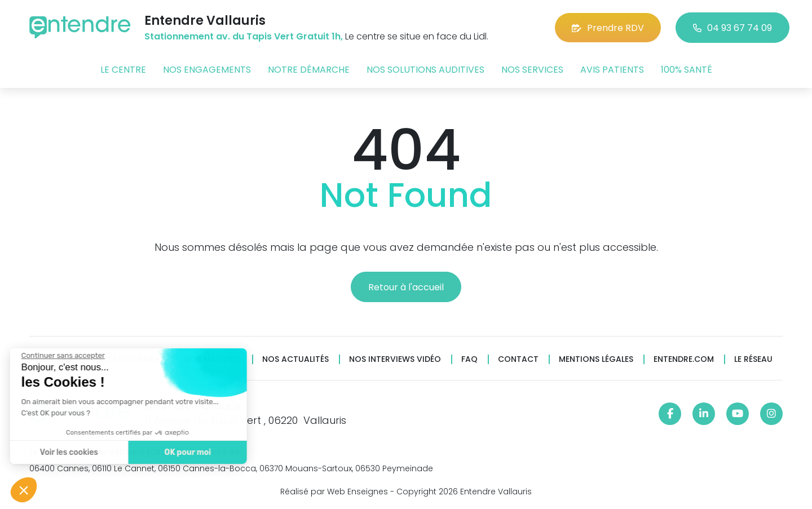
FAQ (469, 359)
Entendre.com (684, 359)
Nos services (532, 70)
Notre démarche (309, 70)
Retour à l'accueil (406, 287)
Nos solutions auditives (425, 70)
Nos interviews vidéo (395, 359)
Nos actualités (295, 359)
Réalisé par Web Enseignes (334, 492)
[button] (24, 490)
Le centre (123, 70)
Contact (518, 359)
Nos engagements (207, 70)
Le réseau (753, 359)
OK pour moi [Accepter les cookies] (154, 452)
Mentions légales (596, 359)
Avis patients (612, 70)
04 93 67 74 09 (732, 28)
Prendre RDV (608, 28)
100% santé (687, 70)
